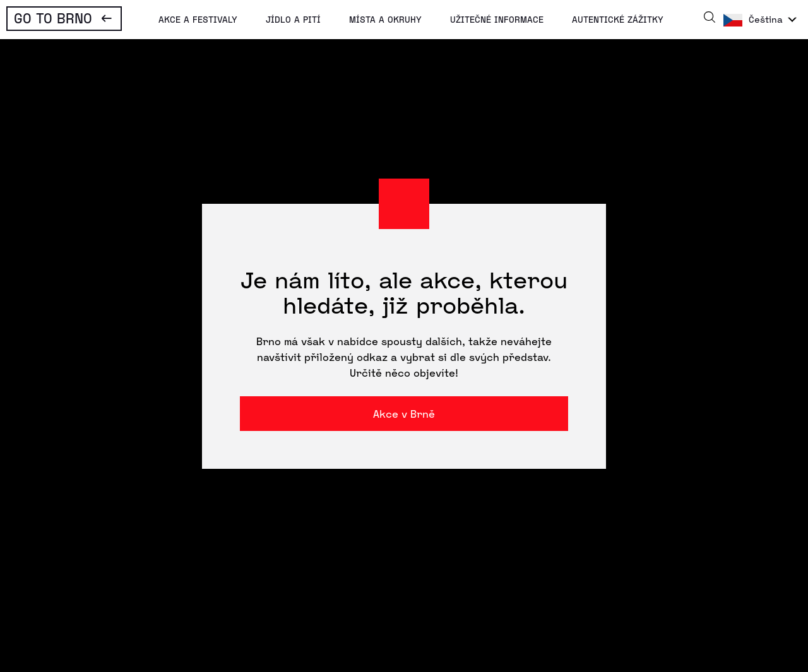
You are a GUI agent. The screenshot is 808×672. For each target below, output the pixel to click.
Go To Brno (53, 18)
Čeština (766, 19)
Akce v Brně (404, 414)
